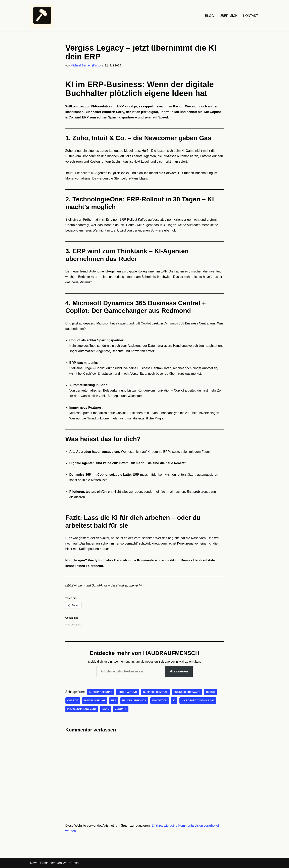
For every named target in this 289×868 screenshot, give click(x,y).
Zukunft (121, 709)
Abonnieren (179, 671)
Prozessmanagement (82, 709)
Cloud (210, 692)
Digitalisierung (95, 701)
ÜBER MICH (229, 16)
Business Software (187, 692)
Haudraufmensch (134, 701)
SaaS (106, 709)
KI (174, 701)
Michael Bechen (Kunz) (86, 65)
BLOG (209, 16)
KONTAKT (251, 16)
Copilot (73, 701)
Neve (34, 863)
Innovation (160, 701)
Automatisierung (101, 692)
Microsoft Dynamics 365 (198, 701)
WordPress (71, 863)
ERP (114, 701)
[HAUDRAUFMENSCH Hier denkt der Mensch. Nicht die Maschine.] (42, 16)
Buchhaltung (128, 692)
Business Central (155, 692)
